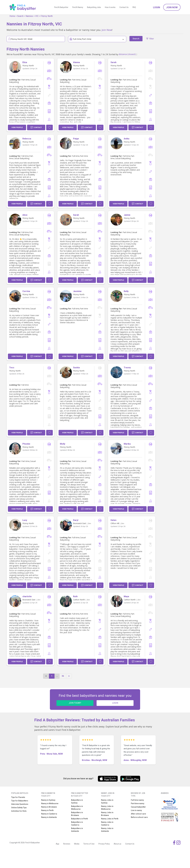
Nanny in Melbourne (50, 803)
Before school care (139, 817)
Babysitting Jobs (94, 7)
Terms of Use (89, 844)
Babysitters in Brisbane (77, 814)
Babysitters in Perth (79, 819)
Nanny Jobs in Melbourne (107, 808)
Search (20, 16)
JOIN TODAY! (75, 703)
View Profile (17, 127)
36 (63, 676)
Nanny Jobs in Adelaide (107, 830)
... (57, 676)
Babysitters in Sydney (77, 801)
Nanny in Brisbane (49, 807)
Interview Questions (20, 804)
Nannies (29, 16)
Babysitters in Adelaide (77, 830)
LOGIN (115, 703)
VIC (37, 16)
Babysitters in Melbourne (77, 808)
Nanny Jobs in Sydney (107, 801)
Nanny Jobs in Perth (110, 819)
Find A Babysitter (61, 7)
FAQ (134, 7)
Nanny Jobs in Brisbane (107, 814)
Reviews (67, 844)
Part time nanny (138, 803)
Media (77, 844)
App (58, 844)
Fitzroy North (47, 16)
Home (12, 16)
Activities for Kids (19, 811)
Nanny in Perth (47, 810)
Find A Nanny (78, 7)
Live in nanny (136, 810)
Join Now (172, 7)
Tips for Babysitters (20, 801)
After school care (138, 814)
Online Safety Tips (19, 808)
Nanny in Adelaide (49, 817)
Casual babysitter (138, 807)
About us (117, 844)
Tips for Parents (18, 797)
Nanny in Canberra (49, 814)
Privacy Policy (104, 844)
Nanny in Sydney (48, 800)
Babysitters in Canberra (77, 824)
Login (157, 7)
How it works (110, 7)
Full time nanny (137, 800)
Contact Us (124, 7)
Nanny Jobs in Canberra (107, 824)
